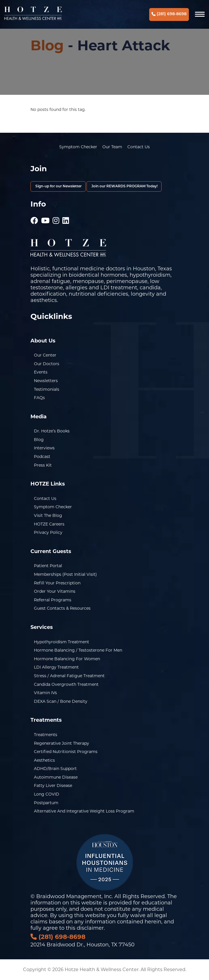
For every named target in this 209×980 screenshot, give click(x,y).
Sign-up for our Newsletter (58, 186)
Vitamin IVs (45, 693)
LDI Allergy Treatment (56, 667)
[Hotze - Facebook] (34, 218)
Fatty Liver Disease (53, 785)
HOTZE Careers (49, 524)
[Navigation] (200, 14)
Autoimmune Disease (56, 777)
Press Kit (43, 465)
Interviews (44, 448)
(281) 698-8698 (169, 14)
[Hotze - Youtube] (45, 218)
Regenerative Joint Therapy (62, 743)
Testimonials (47, 389)
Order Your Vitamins (55, 591)
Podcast (42, 457)
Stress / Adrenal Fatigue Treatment (69, 676)
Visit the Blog (48, 515)
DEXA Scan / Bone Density (61, 701)
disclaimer (90, 928)
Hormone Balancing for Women (67, 659)
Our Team (112, 147)
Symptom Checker (78, 147)
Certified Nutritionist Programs (66, 752)
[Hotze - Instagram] (56, 218)
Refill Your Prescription (57, 583)
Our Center (45, 355)
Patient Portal (48, 566)
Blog (47, 45)
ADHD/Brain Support (55, 769)
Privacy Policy (48, 532)
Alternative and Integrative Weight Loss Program (84, 811)
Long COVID (47, 794)
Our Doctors (47, 364)
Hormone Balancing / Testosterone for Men (78, 650)
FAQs (39, 398)
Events (41, 372)
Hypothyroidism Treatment (62, 642)
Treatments (46, 735)
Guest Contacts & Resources (62, 608)
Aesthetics (44, 760)
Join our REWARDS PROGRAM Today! (124, 186)
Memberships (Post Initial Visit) (65, 574)
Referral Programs (53, 600)
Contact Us (139, 147)
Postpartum (46, 803)
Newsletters (46, 381)
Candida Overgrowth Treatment (66, 684)
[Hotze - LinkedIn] (66, 218)
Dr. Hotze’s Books (52, 431)
